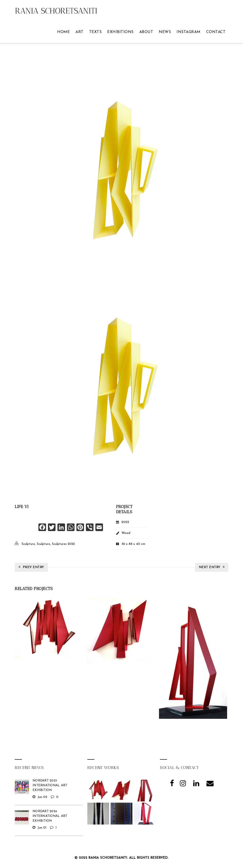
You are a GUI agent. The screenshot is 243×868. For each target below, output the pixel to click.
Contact (216, 32)
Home (63, 32)
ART (79, 32)
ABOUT (146, 32)
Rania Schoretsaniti (108, 858)
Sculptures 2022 (63, 544)
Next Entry (212, 567)
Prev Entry (31, 567)
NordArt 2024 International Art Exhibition (50, 816)
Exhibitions (120, 32)
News (165, 32)
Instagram (189, 32)
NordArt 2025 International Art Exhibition (50, 785)
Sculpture (28, 544)
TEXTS (96, 32)
